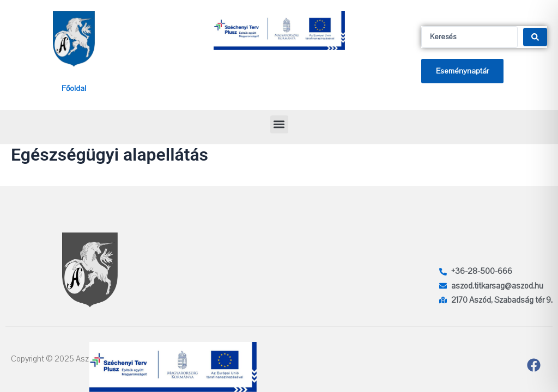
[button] (279, 124)
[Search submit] (535, 37)
